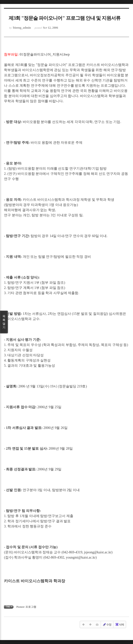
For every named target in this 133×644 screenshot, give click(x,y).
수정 (107, 624)
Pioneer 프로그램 (26, 607)
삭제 (119, 624)
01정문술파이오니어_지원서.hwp (45, 54)
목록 (4, 322)
